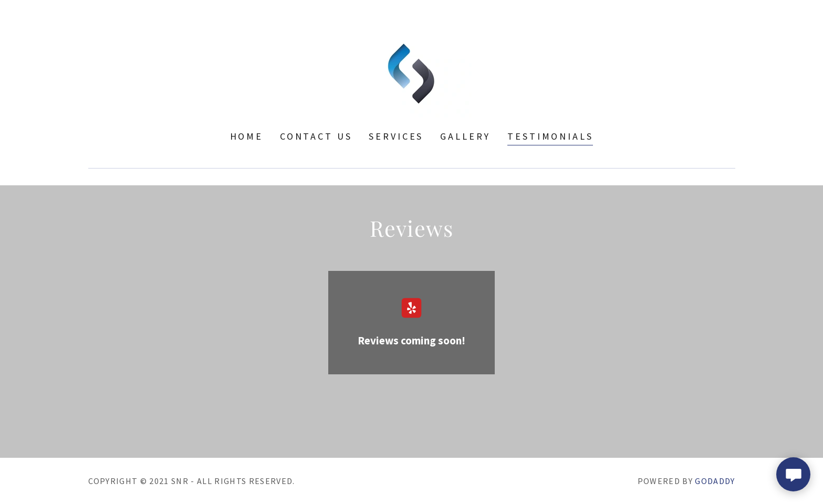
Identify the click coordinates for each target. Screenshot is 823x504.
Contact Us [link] (316, 136)
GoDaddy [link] (715, 481)
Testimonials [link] (550, 136)
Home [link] (247, 136)
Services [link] (396, 136)
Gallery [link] (465, 136)
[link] (411, 72)
